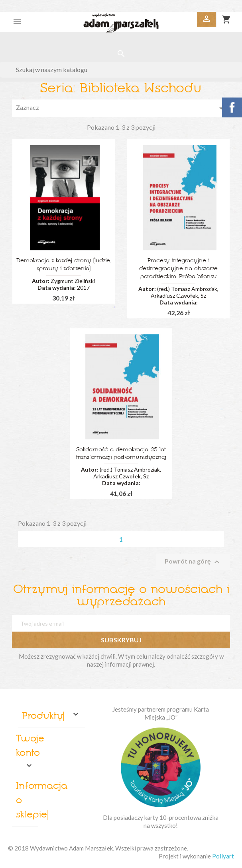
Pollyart (223, 856)
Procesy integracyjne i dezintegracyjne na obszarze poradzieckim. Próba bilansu (178, 269)
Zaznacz (121, 108)
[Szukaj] (121, 70)
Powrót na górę (193, 562)
